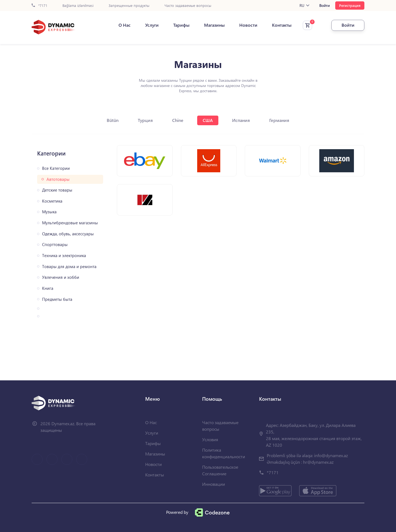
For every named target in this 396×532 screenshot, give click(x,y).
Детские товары (57, 190)
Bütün (113, 120)
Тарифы (181, 25)
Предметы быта (57, 299)
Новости (248, 25)
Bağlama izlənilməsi (78, 6)
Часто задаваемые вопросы (188, 6)
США (208, 120)
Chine (178, 120)
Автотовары (58, 179)
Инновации (214, 484)
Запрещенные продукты (129, 6)
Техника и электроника (64, 256)
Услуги (152, 25)
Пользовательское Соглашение (220, 470)
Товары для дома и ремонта (69, 267)
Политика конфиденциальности (224, 453)
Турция (145, 120)
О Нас (125, 25)
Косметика (52, 201)
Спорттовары (55, 245)
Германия (279, 120)
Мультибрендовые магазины (70, 223)
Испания (241, 120)
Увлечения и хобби (61, 277)
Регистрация (350, 5)
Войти (324, 6)
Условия (210, 439)
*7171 (39, 6)
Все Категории (56, 168)
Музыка (49, 212)
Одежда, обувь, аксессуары (68, 234)
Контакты (282, 25)
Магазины (214, 25)
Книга (48, 288)
